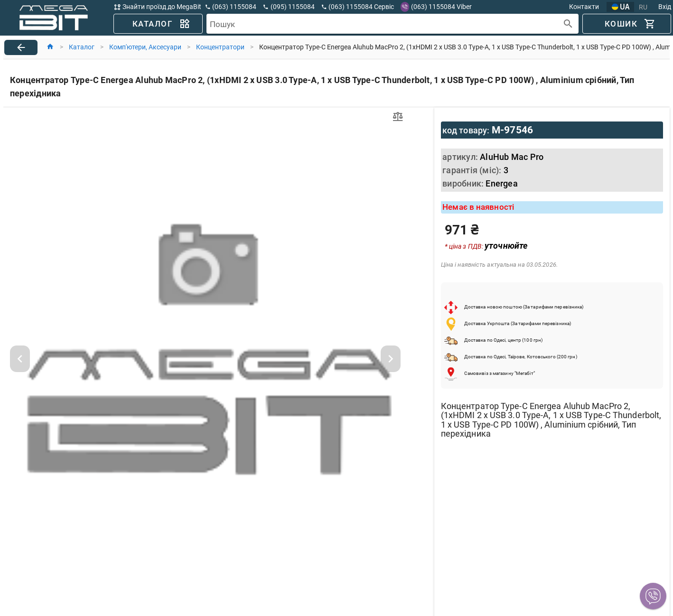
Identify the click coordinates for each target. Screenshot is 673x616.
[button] (653, 596)
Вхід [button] (665, 7)
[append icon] (568, 24)
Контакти (584, 7)
